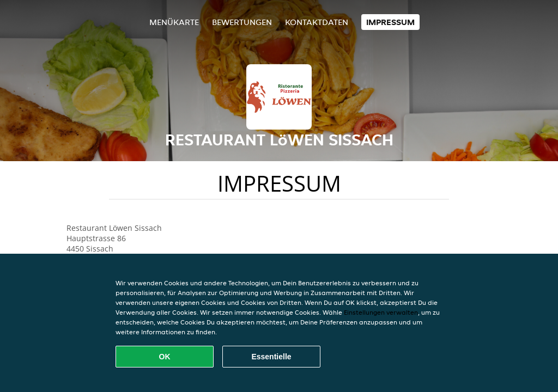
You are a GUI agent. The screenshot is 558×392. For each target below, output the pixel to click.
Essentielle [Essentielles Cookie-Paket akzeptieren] (271, 357)
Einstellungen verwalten (381, 312)
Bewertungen (242, 22)
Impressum (390, 22)
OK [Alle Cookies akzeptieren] (165, 357)
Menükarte (174, 22)
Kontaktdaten (317, 22)
